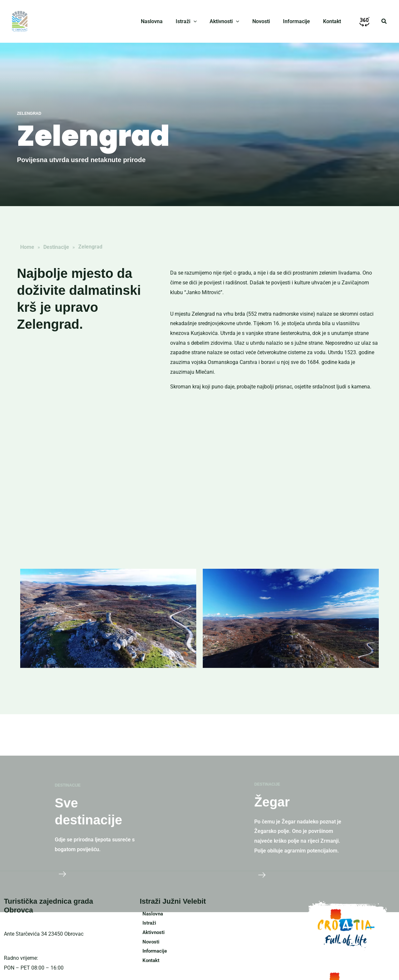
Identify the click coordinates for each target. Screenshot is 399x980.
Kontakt (149, 962)
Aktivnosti (151, 933)
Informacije (153, 953)
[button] (384, 21)
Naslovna (151, 914)
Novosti (149, 943)
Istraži (147, 923)
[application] (205, 22)
